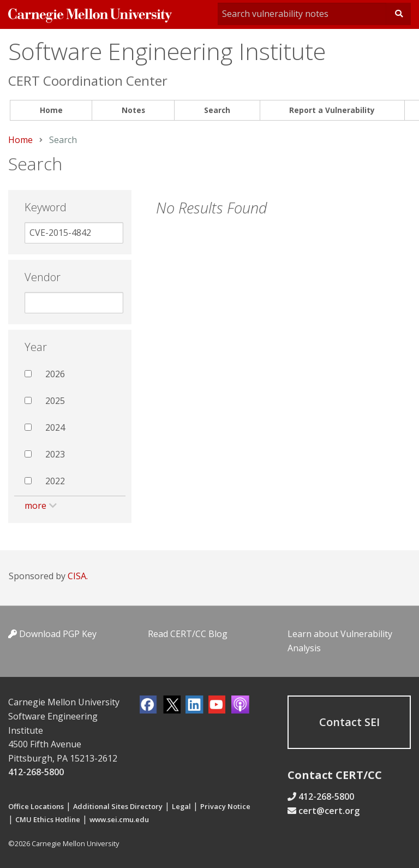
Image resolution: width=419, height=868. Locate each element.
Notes (133, 110)
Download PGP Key (52, 634)
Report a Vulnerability (332, 110)
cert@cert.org (329, 811)
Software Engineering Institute (167, 51)
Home (51, 110)
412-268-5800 (36, 772)
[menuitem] (51, 111)
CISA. (78, 576)
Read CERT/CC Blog (188, 634)
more (35, 506)
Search (217, 110)
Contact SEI (349, 722)
